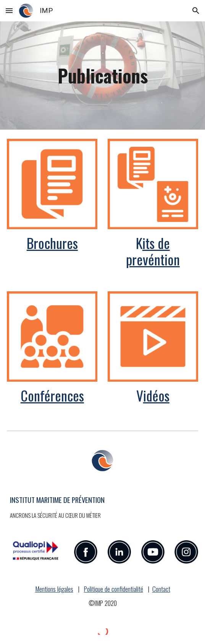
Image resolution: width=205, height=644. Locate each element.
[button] (9, 10)
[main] (102, 75)
